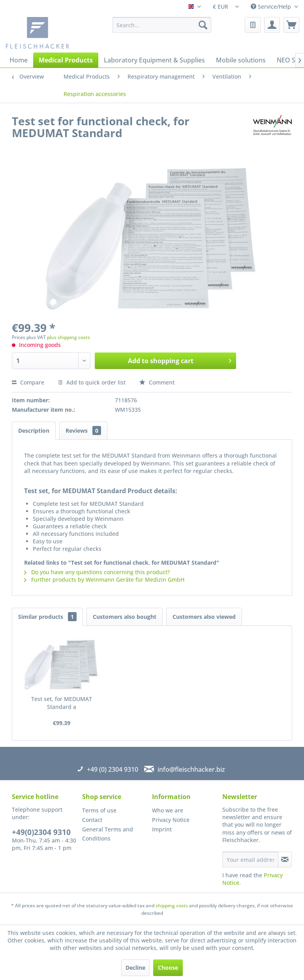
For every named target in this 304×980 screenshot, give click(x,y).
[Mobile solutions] (241, 60)
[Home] (19, 60)
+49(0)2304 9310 (41, 832)
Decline (135, 968)
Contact (92, 820)
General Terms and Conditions (108, 834)
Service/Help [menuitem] (272, 7)
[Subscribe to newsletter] (285, 859)
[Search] (203, 25)
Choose (168, 968)
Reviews (83, 431)
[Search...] (162, 25)
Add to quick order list (92, 382)
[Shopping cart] (291, 25)
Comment (157, 382)
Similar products (47, 617)
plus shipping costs (68, 337)
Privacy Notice (171, 820)
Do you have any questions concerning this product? (97, 572)
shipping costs (172, 906)
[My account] (272, 25)
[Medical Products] (66, 60)
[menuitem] (162, 25)
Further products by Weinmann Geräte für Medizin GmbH (104, 580)
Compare (28, 382)
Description (34, 431)
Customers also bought (125, 617)
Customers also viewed (204, 617)
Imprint (162, 829)
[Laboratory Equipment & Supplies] (154, 60)
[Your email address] (250, 859)
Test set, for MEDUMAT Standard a (62, 703)
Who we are (168, 810)
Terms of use (99, 810)
